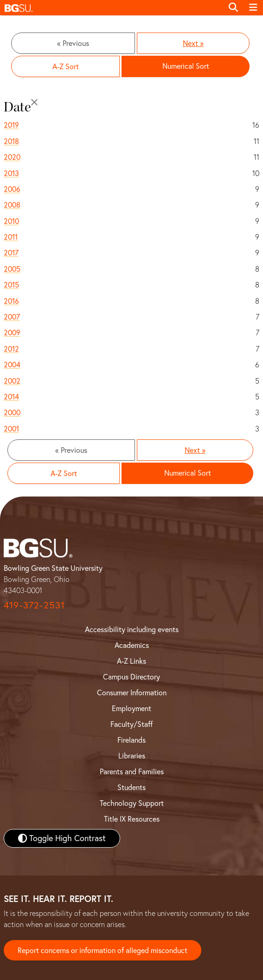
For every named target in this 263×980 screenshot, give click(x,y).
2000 (12, 412)
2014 (11, 397)
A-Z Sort (66, 66)
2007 (12, 317)
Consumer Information (132, 693)
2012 (11, 349)
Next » (193, 43)
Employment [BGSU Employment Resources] (131, 708)
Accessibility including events (132, 629)
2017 (11, 253)
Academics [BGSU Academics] (132, 645)
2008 (12, 205)
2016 (11, 301)
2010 (11, 221)
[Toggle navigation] (253, 7)
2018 (11, 141)
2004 (12, 365)
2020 (12, 157)
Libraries (132, 756)
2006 (12, 189)
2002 (12, 381)
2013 (11, 173)
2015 (11, 285)
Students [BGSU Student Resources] (131, 787)
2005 (12, 269)
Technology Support (132, 803)
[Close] (34, 102)
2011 (11, 237)
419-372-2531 (34, 605)
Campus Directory (131, 677)
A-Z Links (131, 661)
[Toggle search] (233, 7)
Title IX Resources (132, 819)
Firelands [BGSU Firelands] (131, 740)
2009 (12, 333)
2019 (11, 125)
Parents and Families (132, 771)
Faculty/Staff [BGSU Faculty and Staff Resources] (131, 724)
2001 (11, 429)
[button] (112, 8)
